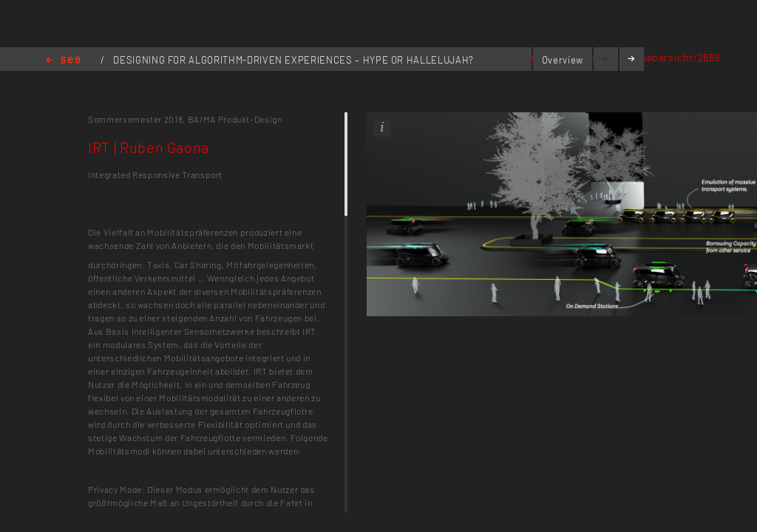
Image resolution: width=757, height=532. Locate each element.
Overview (563, 60)
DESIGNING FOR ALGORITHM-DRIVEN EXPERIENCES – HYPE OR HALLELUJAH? (293, 60)
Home (63, 61)
